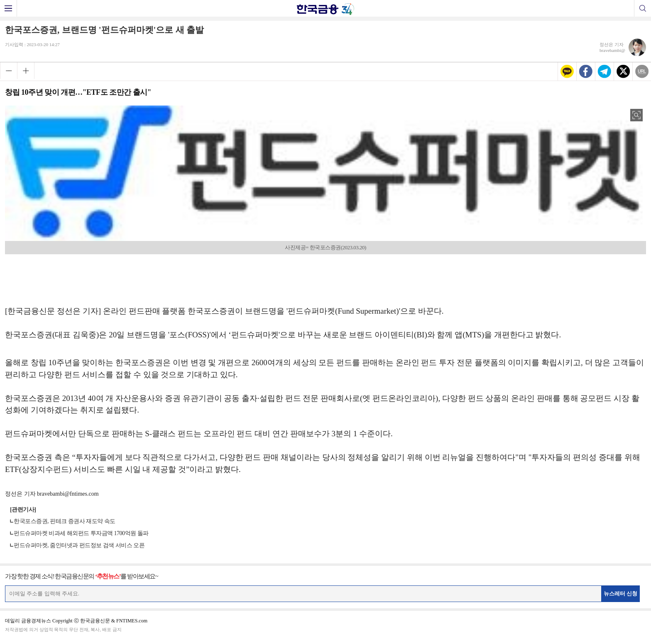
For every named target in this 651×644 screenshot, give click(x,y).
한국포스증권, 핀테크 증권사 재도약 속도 (65, 521)
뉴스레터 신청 (621, 594)
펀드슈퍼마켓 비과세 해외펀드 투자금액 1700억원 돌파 (81, 533)
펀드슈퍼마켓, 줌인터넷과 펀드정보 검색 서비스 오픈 (79, 545)
